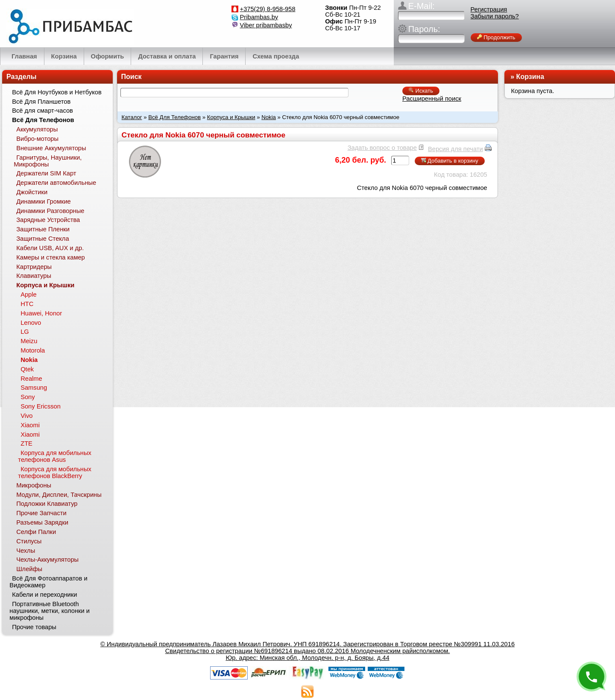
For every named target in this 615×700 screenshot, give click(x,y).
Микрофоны (34, 485)
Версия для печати (455, 149)
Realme (31, 379)
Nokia (269, 117)
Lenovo (31, 323)
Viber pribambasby (266, 25)
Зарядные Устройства (48, 220)
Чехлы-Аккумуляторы (47, 560)
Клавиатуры (34, 276)
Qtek (27, 369)
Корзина (530, 77)
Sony (28, 397)
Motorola (33, 350)
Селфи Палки (36, 532)
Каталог (132, 117)
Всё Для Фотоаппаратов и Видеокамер (48, 582)
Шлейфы (29, 569)
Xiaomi (30, 425)
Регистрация (489, 9)
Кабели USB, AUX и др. (50, 248)
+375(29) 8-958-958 (268, 9)
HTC (27, 304)
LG (25, 332)
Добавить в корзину (450, 161)
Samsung (34, 388)
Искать (421, 91)
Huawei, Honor (41, 313)
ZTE (26, 443)
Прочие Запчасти (41, 513)
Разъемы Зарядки (42, 522)
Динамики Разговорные (50, 211)
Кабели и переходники (44, 595)
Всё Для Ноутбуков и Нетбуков (57, 92)
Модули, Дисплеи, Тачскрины (59, 495)
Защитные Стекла (42, 239)
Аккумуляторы (37, 129)
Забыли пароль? (495, 16)
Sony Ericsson (41, 406)
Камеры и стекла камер (51, 257)
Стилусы (29, 541)
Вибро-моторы (37, 139)
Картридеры (34, 267)
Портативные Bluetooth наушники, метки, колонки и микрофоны (50, 611)
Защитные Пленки (43, 229)
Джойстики (32, 192)
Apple (29, 295)
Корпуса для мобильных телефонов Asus (54, 456)
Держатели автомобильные (56, 183)
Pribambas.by (259, 17)
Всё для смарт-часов (42, 111)
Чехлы (26, 551)
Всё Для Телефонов (174, 117)
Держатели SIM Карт (46, 173)
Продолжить (496, 37)
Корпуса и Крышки (231, 117)
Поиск (132, 77)
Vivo (26, 416)
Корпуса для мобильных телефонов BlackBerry (54, 472)
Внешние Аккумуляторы (51, 148)
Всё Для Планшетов (41, 102)
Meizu (29, 341)
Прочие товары (34, 627)
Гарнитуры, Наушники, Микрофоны (48, 161)
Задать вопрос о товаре (382, 148)
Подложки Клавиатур (47, 504)
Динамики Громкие (44, 201)
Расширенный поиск (432, 99)
